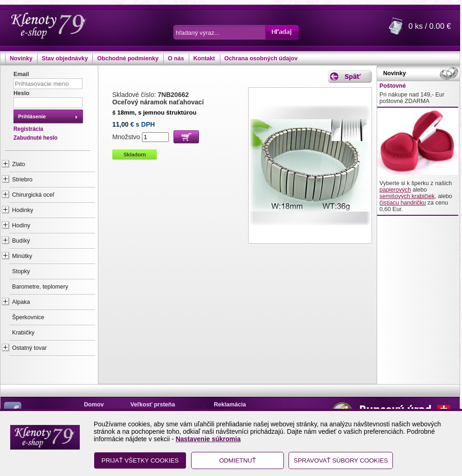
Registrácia (28, 129)
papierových (395, 190)
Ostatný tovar (29, 348)
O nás (176, 58)
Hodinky (23, 210)
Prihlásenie (32, 116)
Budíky (21, 241)
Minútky (22, 256)
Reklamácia (230, 405)
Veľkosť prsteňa (153, 405)
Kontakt (204, 58)
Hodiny (21, 225)
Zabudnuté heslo (35, 138)
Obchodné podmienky (128, 58)
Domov (94, 405)
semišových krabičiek (407, 196)
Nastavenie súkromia (208, 439)
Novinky (21, 58)
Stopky (21, 271)
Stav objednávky (65, 58)
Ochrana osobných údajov (261, 58)
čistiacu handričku (403, 203)
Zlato (19, 164)
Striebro (22, 180)
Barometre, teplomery (40, 287)
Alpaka (21, 302)
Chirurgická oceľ (33, 195)
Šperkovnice (28, 317)
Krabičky (23, 333)
